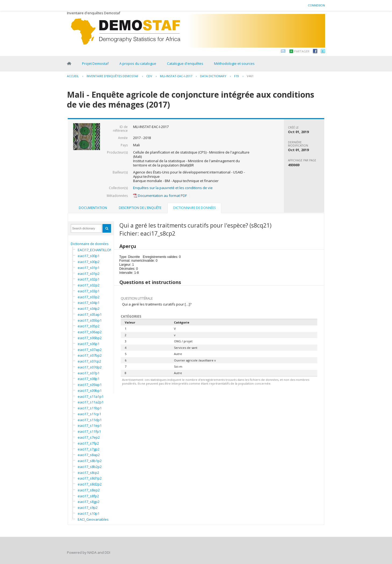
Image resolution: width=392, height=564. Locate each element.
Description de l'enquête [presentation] (140, 208)
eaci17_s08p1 (89, 379)
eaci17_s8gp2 (89, 502)
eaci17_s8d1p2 (90, 478)
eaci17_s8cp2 (88, 473)
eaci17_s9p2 (88, 508)
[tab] (93, 208)
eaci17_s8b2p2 (90, 467)
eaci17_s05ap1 (90, 314)
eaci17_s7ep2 (89, 437)
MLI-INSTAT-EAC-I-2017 (176, 76)
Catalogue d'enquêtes (185, 63)
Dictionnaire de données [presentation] (194, 208)
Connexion (316, 5)
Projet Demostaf (95, 63)
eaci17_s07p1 (89, 373)
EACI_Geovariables (93, 519)
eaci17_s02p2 (89, 285)
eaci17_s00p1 (89, 256)
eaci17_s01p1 (89, 268)
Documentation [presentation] (93, 208)
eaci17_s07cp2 (89, 361)
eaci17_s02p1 (89, 279)
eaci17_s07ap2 (90, 350)
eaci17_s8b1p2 (90, 461)
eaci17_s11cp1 (89, 414)
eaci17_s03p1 (89, 291)
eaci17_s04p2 (89, 308)
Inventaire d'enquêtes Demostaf (113, 76)
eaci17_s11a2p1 (91, 402)
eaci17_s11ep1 (90, 425)
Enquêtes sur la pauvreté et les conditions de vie (173, 188)
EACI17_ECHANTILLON (95, 250)
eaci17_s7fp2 (88, 443)
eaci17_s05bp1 (90, 320)
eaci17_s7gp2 (89, 449)
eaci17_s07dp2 (90, 367)
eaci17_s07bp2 (90, 355)
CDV (149, 76)
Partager (302, 51)
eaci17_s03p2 (89, 297)
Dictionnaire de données (90, 244)
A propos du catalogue (138, 63)
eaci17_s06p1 (89, 344)
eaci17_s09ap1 (90, 385)
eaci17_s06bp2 (90, 338)
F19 (237, 76)
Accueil (73, 76)
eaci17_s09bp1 (90, 391)
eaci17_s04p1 (89, 303)
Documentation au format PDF (160, 196)
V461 (250, 76)
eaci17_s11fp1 (89, 431)
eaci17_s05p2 (89, 326)
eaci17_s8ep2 (89, 490)
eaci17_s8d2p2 (90, 484)
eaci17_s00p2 (89, 262)
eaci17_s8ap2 (89, 455)
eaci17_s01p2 (89, 274)
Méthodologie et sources (234, 63)
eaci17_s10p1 (89, 513)
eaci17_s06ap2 (90, 332)
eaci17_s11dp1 (90, 420)
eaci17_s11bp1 (90, 408)
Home (69, 63)
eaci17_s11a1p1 (91, 396)
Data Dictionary (213, 76)
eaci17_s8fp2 (88, 496)
